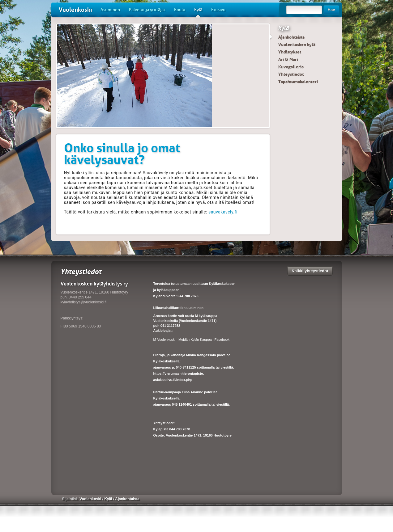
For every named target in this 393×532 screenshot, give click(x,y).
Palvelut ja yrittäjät (147, 10)
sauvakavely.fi (223, 212)
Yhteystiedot (291, 74)
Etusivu (218, 10)
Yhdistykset (290, 52)
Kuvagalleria (291, 67)
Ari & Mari (288, 59)
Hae (331, 10)
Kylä (198, 12)
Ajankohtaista (291, 37)
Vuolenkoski (75, 10)
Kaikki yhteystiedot (310, 271)
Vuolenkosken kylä (297, 44)
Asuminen (110, 10)
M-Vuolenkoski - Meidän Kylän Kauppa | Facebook (191, 340)
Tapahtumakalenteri (298, 82)
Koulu (180, 10)
